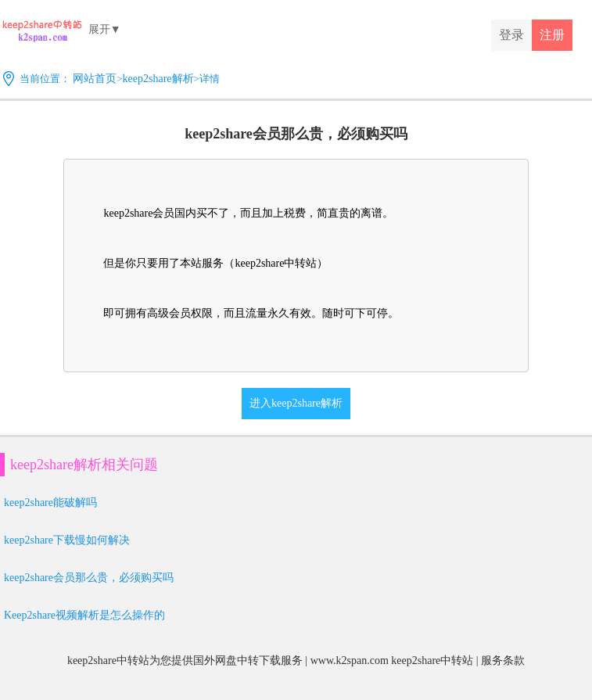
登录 (511, 35)
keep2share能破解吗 (50, 503)
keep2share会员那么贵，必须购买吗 (89, 578)
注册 (552, 35)
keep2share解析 (158, 79)
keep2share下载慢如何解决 (67, 540)
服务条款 (503, 661)
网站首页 (95, 79)
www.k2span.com (350, 661)
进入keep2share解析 (296, 403)
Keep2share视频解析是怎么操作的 (84, 615)
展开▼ (105, 29)
